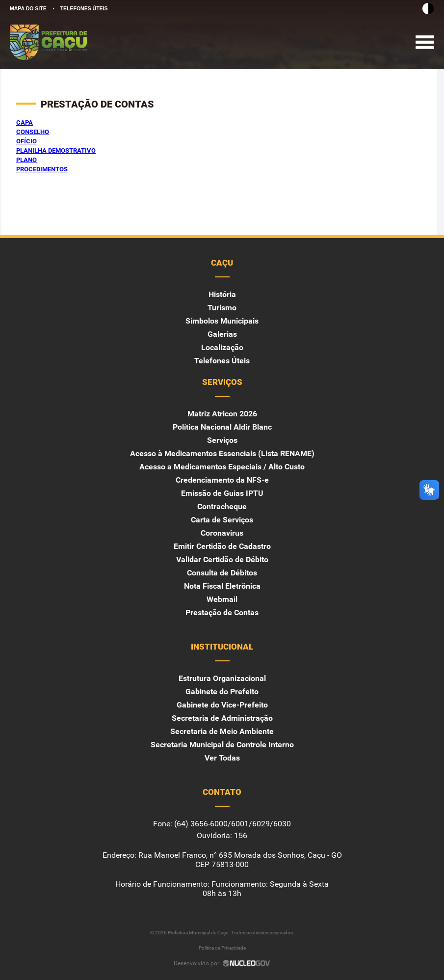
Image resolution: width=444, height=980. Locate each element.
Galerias (222, 334)
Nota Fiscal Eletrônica (222, 586)
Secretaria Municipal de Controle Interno (222, 745)
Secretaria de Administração (222, 718)
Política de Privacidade (222, 948)
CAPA (25, 122)
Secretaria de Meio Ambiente (222, 731)
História (222, 294)
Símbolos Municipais (222, 321)
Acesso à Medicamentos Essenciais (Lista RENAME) (222, 453)
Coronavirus (222, 533)
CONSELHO (33, 132)
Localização (222, 347)
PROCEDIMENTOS (42, 169)
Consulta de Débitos (222, 573)
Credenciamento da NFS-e (222, 480)
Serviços (222, 440)
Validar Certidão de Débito (222, 559)
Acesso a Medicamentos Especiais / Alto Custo (222, 467)
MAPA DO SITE (28, 8)
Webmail (222, 599)
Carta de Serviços (222, 520)
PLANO (26, 160)
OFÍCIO (26, 141)
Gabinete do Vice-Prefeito (222, 705)
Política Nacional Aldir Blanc (222, 427)
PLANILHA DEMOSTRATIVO (56, 150)
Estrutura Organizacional (222, 678)
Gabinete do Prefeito (222, 692)
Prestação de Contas (222, 612)
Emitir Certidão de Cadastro (222, 546)
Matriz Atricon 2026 (222, 414)
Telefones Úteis (222, 361)
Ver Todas (222, 758)
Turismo (222, 308)
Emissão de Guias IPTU (222, 493)
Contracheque (222, 506)
